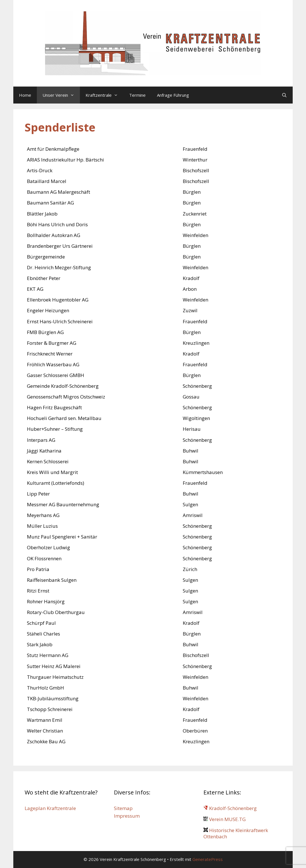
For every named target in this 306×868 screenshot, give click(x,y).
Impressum (127, 816)
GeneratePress (208, 859)
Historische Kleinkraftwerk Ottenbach (236, 833)
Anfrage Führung (173, 95)
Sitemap (123, 808)
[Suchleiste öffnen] (284, 95)
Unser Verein (61, 95)
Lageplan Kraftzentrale (50, 808)
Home (25, 95)
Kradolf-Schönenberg (230, 808)
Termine (137, 95)
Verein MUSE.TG (225, 819)
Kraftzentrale (105, 95)
